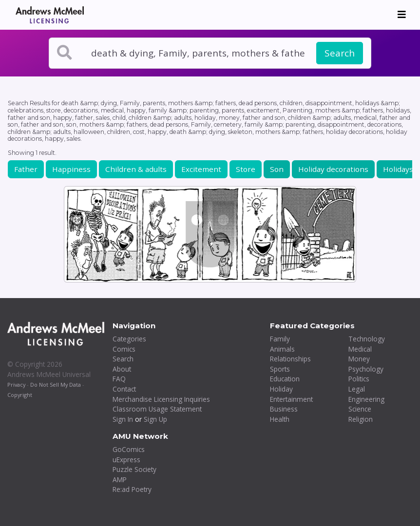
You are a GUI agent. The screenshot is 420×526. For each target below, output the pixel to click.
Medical (360, 349)
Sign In (123, 419)
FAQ (119, 379)
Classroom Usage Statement (157, 409)
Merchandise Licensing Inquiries (161, 399)
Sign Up (155, 419)
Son (277, 169)
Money (359, 359)
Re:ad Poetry (132, 489)
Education (285, 379)
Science (360, 409)
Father (26, 169)
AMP (120, 479)
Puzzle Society (134, 469)
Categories (129, 339)
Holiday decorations (333, 169)
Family (280, 339)
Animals (282, 349)
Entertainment (291, 399)
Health (280, 419)
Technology (367, 339)
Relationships (290, 359)
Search (340, 53)
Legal (357, 389)
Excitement (201, 169)
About (122, 369)
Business (284, 409)
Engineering (366, 399)
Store (246, 169)
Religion (361, 419)
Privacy (16, 385)
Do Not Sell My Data (56, 385)
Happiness (71, 169)
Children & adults (136, 169)
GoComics (129, 449)
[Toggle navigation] (402, 15)
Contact (124, 389)
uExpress (126, 460)
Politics (359, 379)
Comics (124, 349)
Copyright (20, 395)
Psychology (366, 369)
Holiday (281, 389)
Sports (280, 369)
